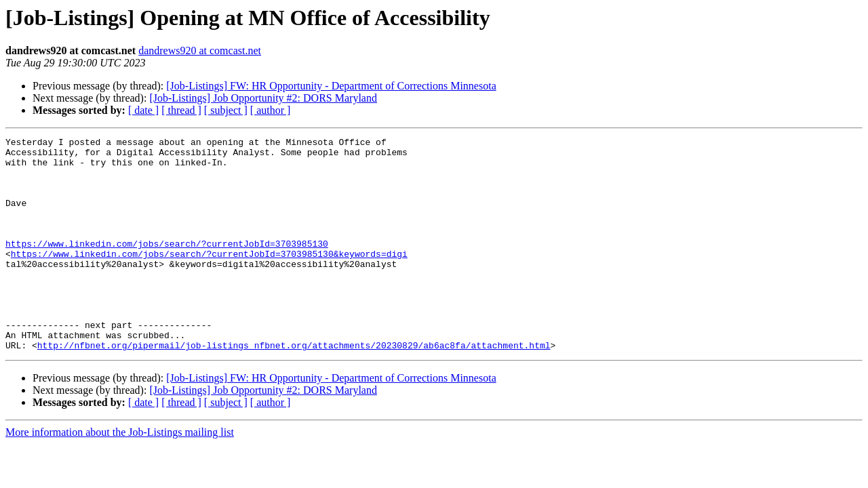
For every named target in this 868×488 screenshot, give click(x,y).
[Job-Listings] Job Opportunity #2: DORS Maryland (263, 98)
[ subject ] (226, 110)
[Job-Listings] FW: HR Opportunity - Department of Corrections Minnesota (331, 86)
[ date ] (143, 110)
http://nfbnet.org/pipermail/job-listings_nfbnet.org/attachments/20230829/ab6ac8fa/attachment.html (294, 388)
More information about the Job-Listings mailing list (120, 475)
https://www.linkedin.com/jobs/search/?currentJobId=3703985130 (167, 266)
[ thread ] (181, 110)
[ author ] (271, 110)
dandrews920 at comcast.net (200, 50)
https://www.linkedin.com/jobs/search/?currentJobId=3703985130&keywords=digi (209, 278)
